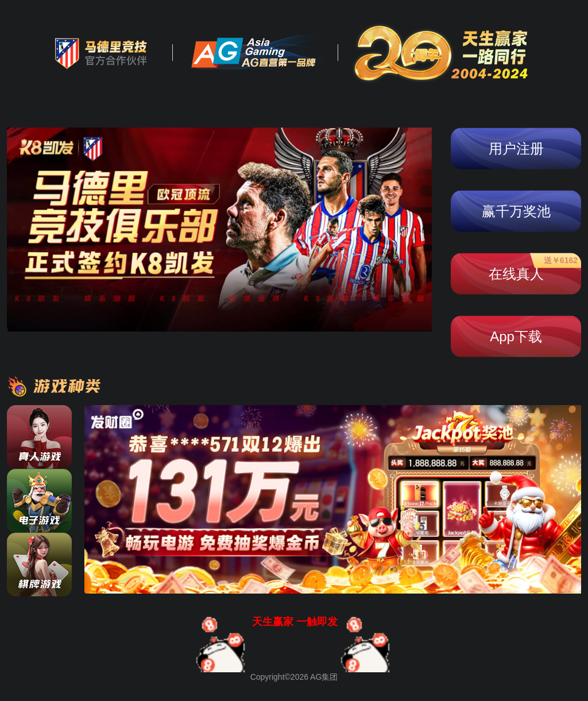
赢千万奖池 (516, 211)
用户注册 (516, 149)
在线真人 (533, 269)
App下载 (516, 336)
